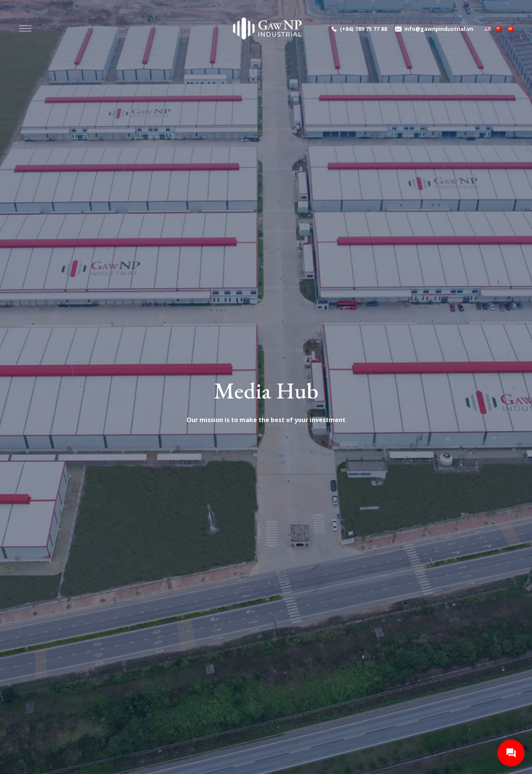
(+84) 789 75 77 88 (363, 29)
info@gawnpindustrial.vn (439, 29)
